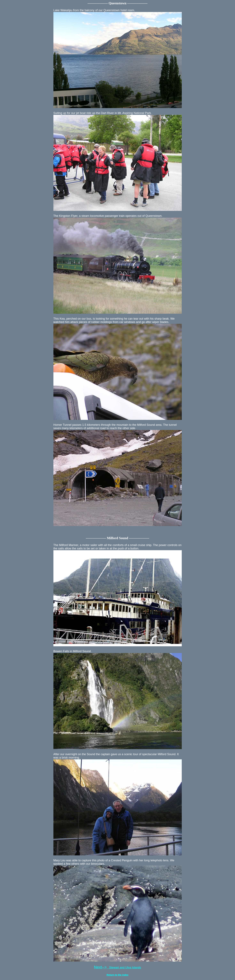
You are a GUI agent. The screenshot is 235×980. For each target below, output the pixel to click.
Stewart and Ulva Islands (117, 968)
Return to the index (117, 975)
